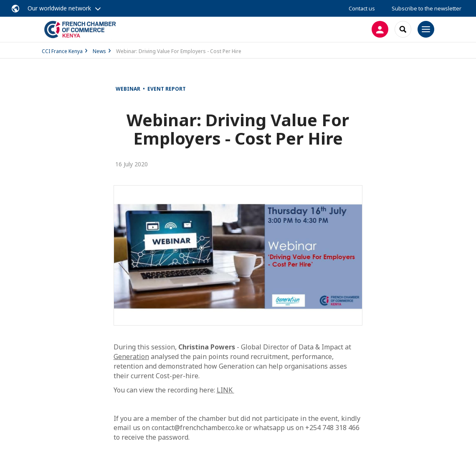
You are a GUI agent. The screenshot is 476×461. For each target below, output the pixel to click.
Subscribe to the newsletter (427, 8)
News (99, 51)
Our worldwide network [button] (59, 8)
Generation (131, 357)
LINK (225, 390)
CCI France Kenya (62, 51)
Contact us (362, 8)
